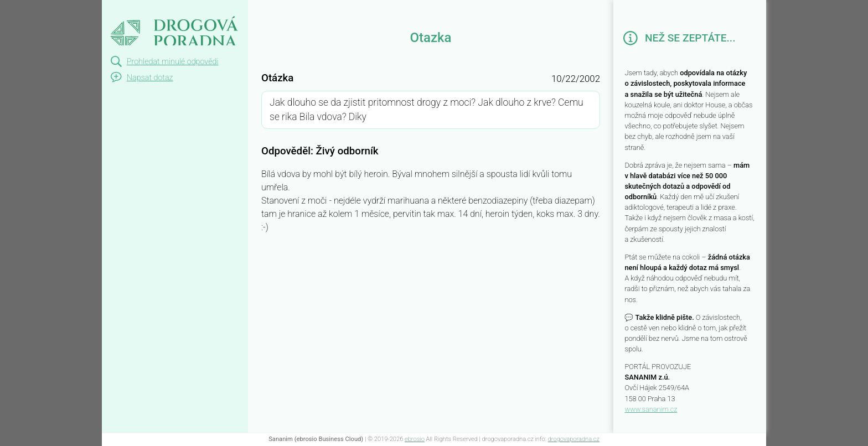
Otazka (123, 10)
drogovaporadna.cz (574, 439)
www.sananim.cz (651, 409)
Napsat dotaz (150, 78)
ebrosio (415, 439)
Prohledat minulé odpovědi (173, 62)
